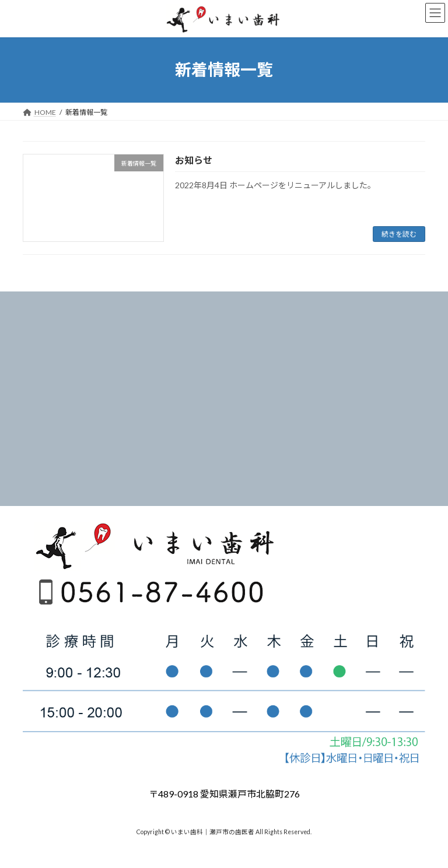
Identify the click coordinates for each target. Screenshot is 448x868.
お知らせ (194, 160)
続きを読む (399, 234)
